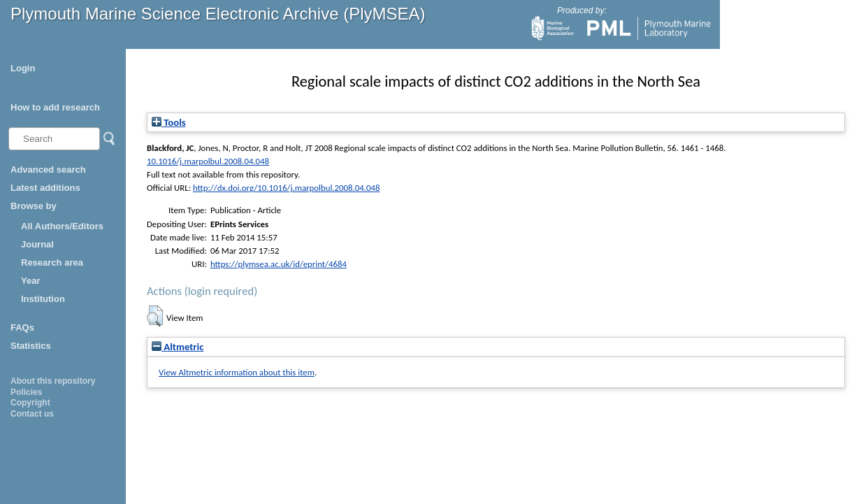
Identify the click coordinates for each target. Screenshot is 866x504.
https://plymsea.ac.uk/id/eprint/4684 (279, 264)
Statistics (31, 346)
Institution (43, 299)
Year (30, 281)
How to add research (55, 107)
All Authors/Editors (62, 226)
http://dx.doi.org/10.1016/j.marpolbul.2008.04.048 (286, 188)
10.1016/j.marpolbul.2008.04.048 (208, 161)
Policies (26, 392)
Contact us (32, 414)
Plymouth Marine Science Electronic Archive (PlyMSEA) (218, 14)
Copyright (30, 403)
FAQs (22, 327)
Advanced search (48, 170)
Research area (52, 262)
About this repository (53, 381)
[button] (155, 316)
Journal (37, 244)
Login (23, 68)
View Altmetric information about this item (237, 372)
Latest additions (45, 188)
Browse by (34, 206)
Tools (169, 122)
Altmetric (178, 347)
